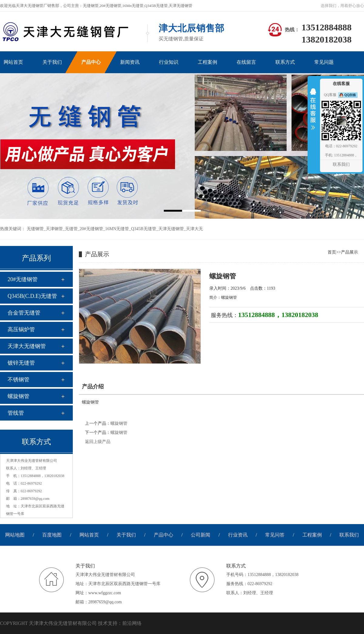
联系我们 (349, 535)
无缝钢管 (35, 229)
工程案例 (312, 535)
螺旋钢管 (19, 396)
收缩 (313, 113)
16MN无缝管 (117, 229)
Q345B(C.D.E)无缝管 (32, 296)
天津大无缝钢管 (27, 346)
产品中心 (163, 535)
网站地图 (15, 535)
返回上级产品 (98, 442)
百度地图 (52, 535)
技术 (103, 623)
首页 (332, 252)
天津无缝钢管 (171, 229)
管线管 (16, 413)
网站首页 (89, 535)
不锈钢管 (19, 380)
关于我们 (126, 535)
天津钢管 (54, 229)
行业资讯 (238, 535)
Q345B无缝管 (143, 229)
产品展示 (349, 252)
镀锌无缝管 (21, 363)
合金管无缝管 (24, 313)
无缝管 (71, 229)
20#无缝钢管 (91, 229)
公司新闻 (201, 535)
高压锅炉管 (21, 329)
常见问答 (275, 535)
